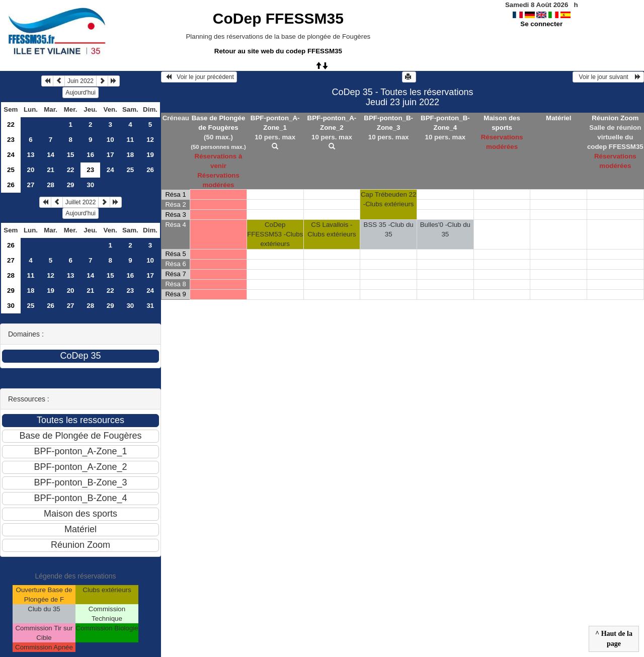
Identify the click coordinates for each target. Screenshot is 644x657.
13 (31, 155)
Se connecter (541, 24)
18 (130, 155)
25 (11, 170)
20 (31, 170)
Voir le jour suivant (608, 77)
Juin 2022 (80, 81)
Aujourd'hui (80, 93)
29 (71, 185)
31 (150, 306)
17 (110, 155)
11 (130, 140)
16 (90, 155)
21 (51, 170)
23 (11, 140)
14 (51, 155)
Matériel (558, 118)
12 (150, 140)
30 (90, 185)
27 (31, 185)
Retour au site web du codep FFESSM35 (278, 51)
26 (150, 170)
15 (71, 155)
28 (51, 185)
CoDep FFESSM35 (278, 18)
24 (11, 155)
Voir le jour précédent (199, 77)
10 (110, 140)
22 (11, 125)
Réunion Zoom (615, 118)
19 (150, 155)
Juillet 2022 (81, 202)
